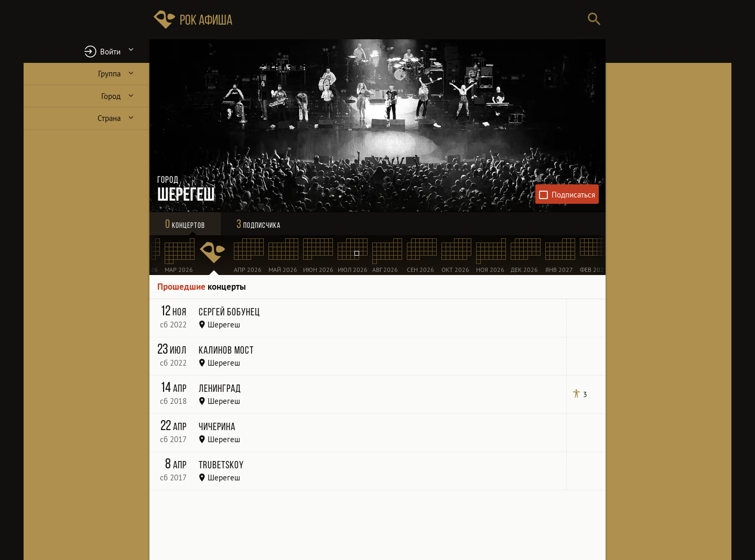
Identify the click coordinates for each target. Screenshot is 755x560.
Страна (109, 118)
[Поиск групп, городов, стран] (409, 20)
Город (111, 96)
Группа (109, 74)
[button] (87, 51)
